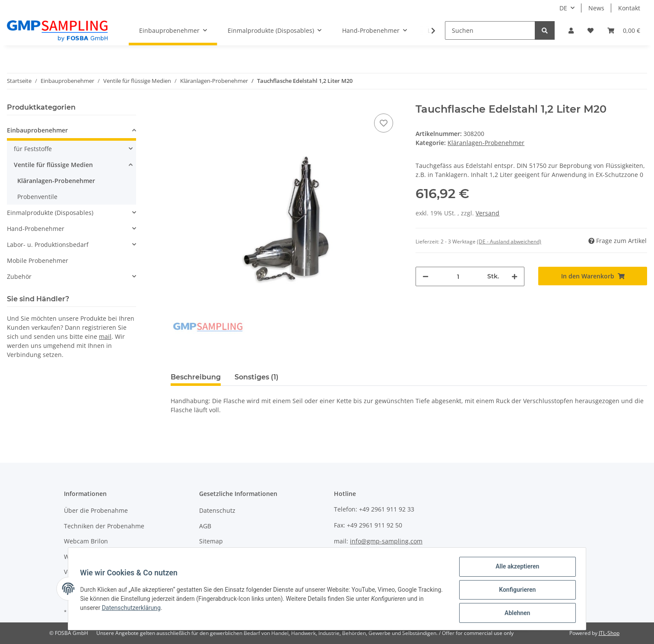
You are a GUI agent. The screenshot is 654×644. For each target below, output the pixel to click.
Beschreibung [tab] (196, 377)
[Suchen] (490, 30)
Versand (487, 213)
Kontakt (629, 8)
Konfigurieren (515, 591)
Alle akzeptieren (515, 568)
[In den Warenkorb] (593, 276)
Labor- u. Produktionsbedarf (48, 245)
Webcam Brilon (86, 541)
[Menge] (458, 276)
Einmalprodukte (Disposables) (50, 213)
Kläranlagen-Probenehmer (486, 143)
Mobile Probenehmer (38, 260)
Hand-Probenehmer (36, 229)
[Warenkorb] (624, 30)
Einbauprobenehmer (37, 130)
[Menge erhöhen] (514, 276)
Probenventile (37, 197)
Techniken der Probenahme (104, 526)
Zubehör (19, 276)
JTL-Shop (609, 633)
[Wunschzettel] (591, 30)
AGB (205, 526)
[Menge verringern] (425, 276)
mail (105, 336)
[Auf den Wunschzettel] (384, 123)
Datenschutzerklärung (151, 609)
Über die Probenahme (96, 510)
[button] (571, 30)
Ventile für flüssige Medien (53, 165)
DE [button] (563, 8)
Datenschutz (217, 510)
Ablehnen (515, 613)
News (596, 8)
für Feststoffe (33, 149)
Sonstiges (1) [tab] (257, 377)
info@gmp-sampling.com (386, 541)
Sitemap (211, 541)
